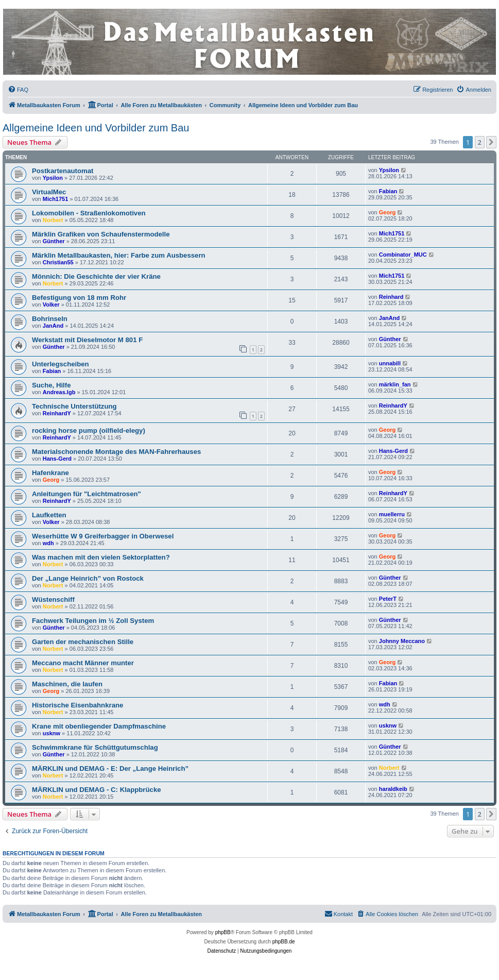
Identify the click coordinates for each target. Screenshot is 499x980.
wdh (48, 543)
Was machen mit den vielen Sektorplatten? (101, 557)
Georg (387, 212)
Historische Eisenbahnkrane (78, 705)
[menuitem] (18, 90)
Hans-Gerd (57, 459)
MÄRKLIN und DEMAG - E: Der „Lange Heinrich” (110, 768)
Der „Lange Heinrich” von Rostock (88, 578)
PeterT (388, 599)
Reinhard (391, 297)
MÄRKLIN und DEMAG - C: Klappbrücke (97, 790)
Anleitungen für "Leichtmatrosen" (87, 494)
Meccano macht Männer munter (83, 663)
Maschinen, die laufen (67, 684)
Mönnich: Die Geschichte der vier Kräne (96, 276)
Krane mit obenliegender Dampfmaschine (99, 726)
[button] (491, 142)
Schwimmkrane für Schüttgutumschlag (95, 747)
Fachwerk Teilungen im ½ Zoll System (93, 621)
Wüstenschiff (53, 599)
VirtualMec (49, 192)
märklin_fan (395, 384)
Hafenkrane (50, 473)
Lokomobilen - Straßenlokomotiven (89, 213)
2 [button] (480, 142)
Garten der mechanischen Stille (83, 642)
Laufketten (49, 515)
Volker (51, 305)
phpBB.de (284, 942)
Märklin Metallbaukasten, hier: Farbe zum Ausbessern (119, 255)
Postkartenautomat (63, 171)
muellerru (392, 514)
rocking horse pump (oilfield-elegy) (89, 430)
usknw (51, 733)
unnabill (390, 363)
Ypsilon (53, 178)
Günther (54, 241)
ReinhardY (57, 413)
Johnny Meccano (402, 641)
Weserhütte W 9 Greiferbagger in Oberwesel (103, 536)
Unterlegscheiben (61, 364)
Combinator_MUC (403, 255)
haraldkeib (393, 789)
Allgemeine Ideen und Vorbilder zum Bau (96, 128)
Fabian (388, 191)
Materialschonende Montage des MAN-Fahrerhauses (116, 452)
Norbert (53, 220)
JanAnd (53, 326)
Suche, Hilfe (51, 385)
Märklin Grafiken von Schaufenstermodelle (101, 234)
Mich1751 (56, 199)
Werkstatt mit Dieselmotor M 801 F (87, 340)
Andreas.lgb (59, 392)
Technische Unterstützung (74, 406)
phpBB (223, 932)
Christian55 (58, 262)
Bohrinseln (50, 319)
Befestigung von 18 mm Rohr (79, 298)
